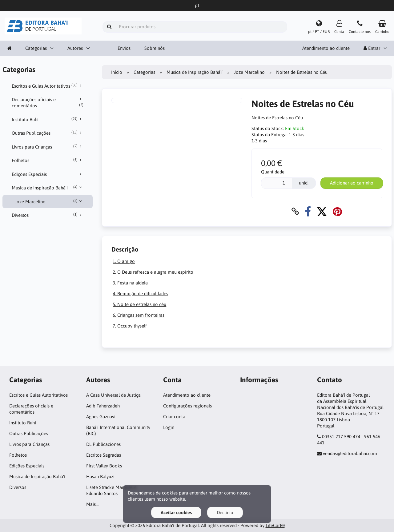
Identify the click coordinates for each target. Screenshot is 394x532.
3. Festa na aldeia (130, 283)
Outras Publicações (48, 133)
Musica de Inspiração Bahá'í (48, 188)
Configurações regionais (187, 406)
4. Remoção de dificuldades (140, 294)
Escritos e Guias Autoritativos (48, 86)
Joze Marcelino (49, 201)
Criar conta (174, 417)
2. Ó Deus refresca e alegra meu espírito (153, 272)
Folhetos (48, 160)
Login (169, 427)
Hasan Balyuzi (100, 476)
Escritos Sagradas (104, 455)
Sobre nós (155, 48)
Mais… (92, 504)
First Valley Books (104, 466)
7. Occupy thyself (130, 326)
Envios (124, 48)
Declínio (225, 512)
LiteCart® (275, 525)
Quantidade (273, 172)
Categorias (36, 48)
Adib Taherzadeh (103, 406)
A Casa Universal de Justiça (113, 395)
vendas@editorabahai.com (350, 453)
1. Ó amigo (124, 261)
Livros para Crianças (48, 147)
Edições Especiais (48, 174)
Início (117, 72)
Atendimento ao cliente (326, 48)
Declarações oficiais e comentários (48, 102)
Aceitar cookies (176, 512)
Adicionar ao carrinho (352, 183)
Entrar (372, 48)
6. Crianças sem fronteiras (139, 315)
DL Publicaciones (103, 444)
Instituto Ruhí (48, 119)
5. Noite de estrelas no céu (139, 304)
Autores (75, 48)
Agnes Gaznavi (101, 417)
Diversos (48, 215)
